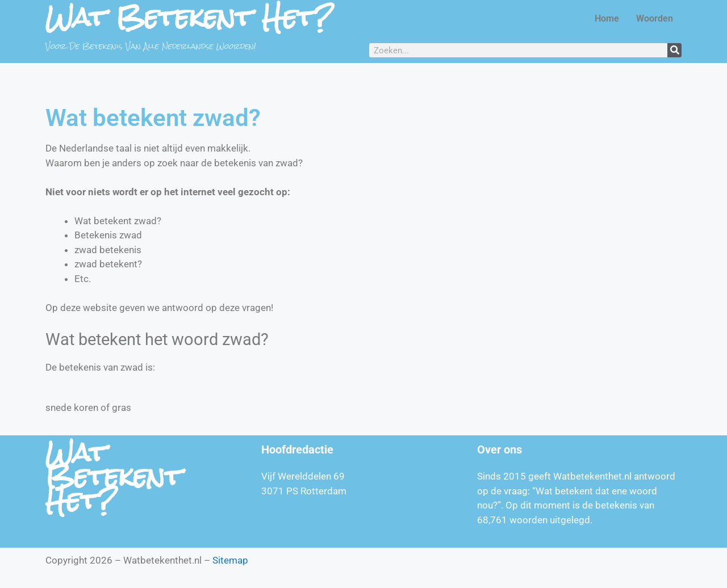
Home (607, 18)
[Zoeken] (674, 50)
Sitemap (230, 560)
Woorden (655, 18)
